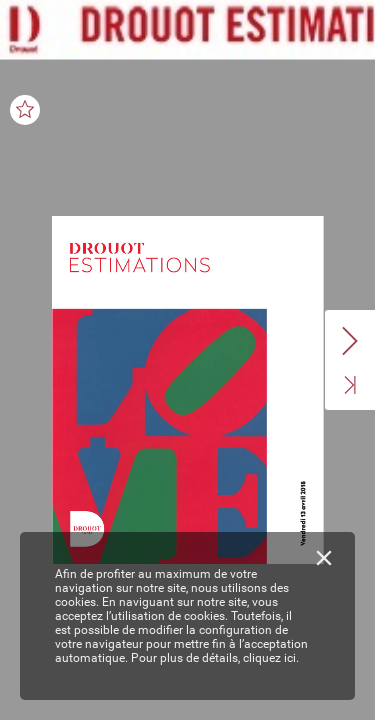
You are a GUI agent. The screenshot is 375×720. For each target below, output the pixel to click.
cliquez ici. (271, 658)
